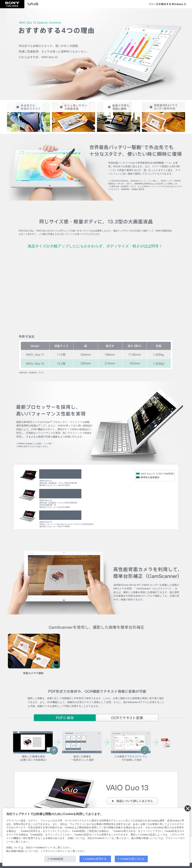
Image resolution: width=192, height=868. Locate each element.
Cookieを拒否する (96, 859)
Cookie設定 (57, 859)
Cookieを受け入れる (133, 859)
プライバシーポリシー (55, 851)
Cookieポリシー (44, 848)
